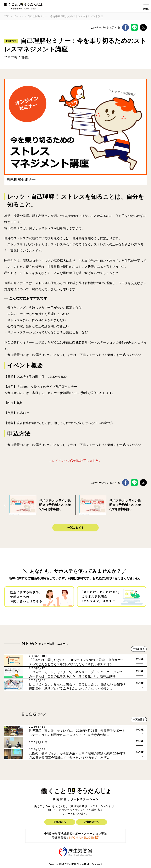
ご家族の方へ (92, 822)
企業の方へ (60, 822)
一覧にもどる (75, 527)
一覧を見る (139, 649)
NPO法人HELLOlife (82, 837)
